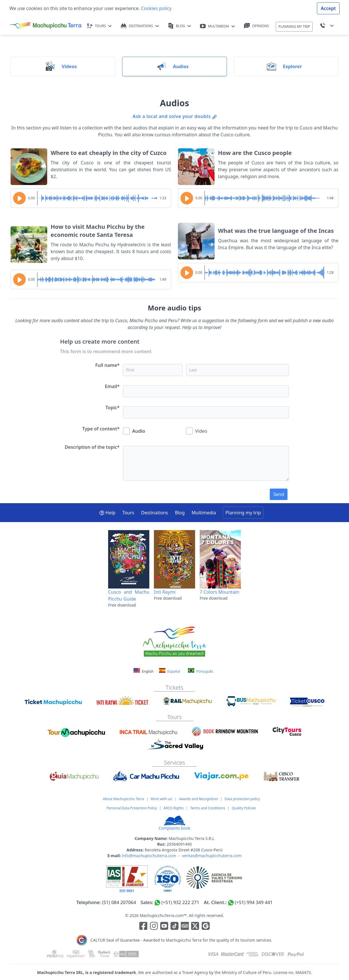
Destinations (154, 513)
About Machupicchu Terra (123, 799)
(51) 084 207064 (119, 902)
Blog (180, 513)
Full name (107, 365)
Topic (113, 408)
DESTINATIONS (140, 26)
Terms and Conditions (208, 808)
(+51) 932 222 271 (180, 902)
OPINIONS (256, 26)
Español (169, 671)
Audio (134, 431)
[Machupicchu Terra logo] (45, 26)
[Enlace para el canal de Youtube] (165, 927)
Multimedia (204, 513)
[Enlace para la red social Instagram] (154, 927)
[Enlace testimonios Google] (206, 927)
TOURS (99, 26)
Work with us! (161, 799)
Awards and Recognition (198, 799)
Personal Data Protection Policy (132, 808)
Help (107, 513)
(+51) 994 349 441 (254, 902)
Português (201, 671)
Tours (128, 513)
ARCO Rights (173, 808)
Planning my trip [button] (243, 513)
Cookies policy (156, 8)
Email (112, 386)
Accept (328, 8)
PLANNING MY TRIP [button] (294, 26)
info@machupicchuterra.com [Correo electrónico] (149, 856)
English (144, 671)
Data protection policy (242, 799)
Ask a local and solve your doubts (174, 116)
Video (197, 431)
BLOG (179, 26)
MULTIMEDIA (218, 26)
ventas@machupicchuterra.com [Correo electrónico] (212, 856)
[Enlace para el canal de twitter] (196, 927)
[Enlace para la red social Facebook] (143, 927)
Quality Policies (244, 808)
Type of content (101, 429)
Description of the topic (92, 447)
